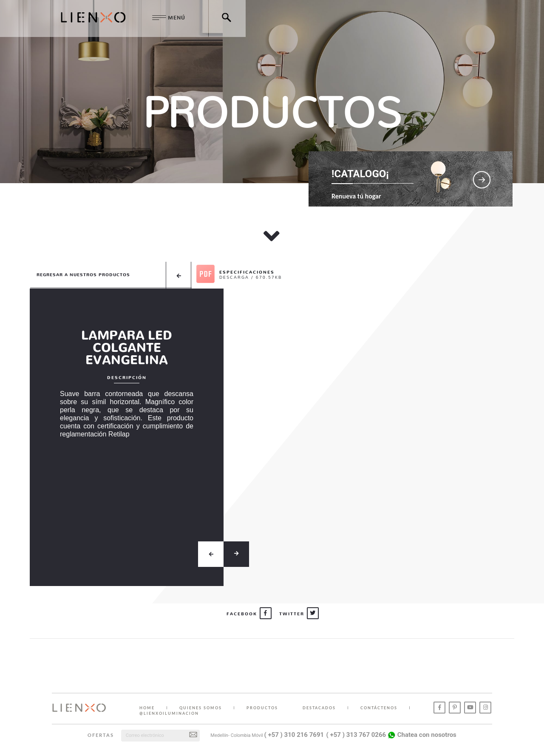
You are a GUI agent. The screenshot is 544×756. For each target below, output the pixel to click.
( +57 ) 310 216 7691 (294, 735)
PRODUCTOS (262, 708)
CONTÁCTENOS (379, 708)
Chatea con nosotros (422, 735)
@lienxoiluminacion (169, 713)
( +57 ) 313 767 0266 (356, 735)
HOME (147, 708)
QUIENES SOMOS (201, 708)
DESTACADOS (319, 708)
